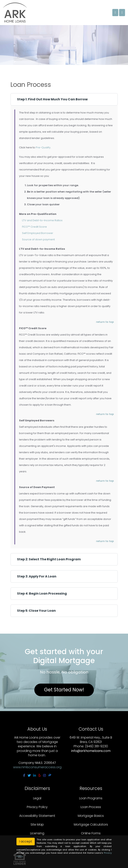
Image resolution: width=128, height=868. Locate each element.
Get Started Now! (64, 690)
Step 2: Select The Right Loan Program (49, 559)
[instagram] (44, 776)
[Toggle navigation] (122, 13)
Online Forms (91, 833)
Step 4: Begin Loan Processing (42, 594)
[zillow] (50, 776)
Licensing (37, 833)
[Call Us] (115, 13)
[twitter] (29, 776)
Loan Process (91, 807)
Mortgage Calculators (91, 824)
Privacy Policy (37, 807)
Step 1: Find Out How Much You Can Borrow (52, 99)
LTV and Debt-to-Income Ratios (42, 220)
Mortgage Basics (91, 816)
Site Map (37, 824)
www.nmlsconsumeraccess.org (37, 767)
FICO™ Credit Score (34, 227)
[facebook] (24, 776)
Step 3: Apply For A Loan (37, 576)
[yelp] (39, 776)
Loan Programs (91, 798)
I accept (26, 841)
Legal (37, 798)
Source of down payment (38, 239)
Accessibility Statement (37, 816)
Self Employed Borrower (38, 233)
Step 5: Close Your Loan (36, 611)
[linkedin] (35, 776)
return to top (105, 322)
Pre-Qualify (43, 147)
